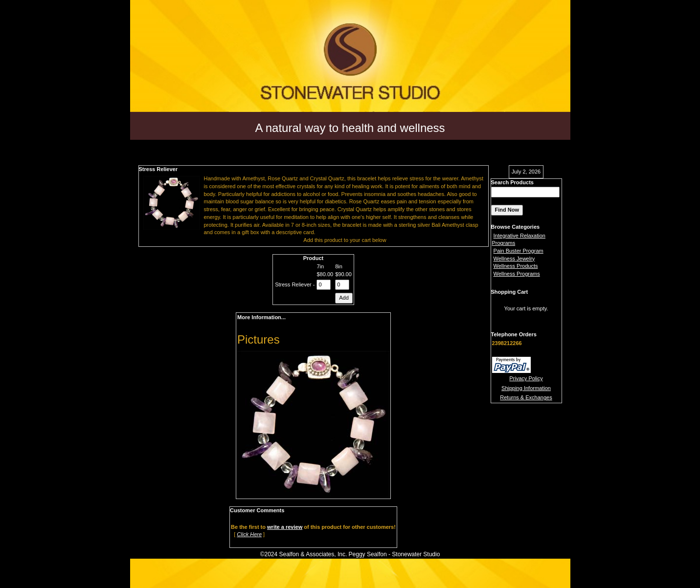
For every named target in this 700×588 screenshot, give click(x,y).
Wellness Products (516, 266)
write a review (285, 527)
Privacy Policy (526, 378)
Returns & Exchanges (526, 397)
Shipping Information (526, 388)
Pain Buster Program (519, 251)
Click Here (249, 534)
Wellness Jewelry (514, 259)
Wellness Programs (517, 274)
